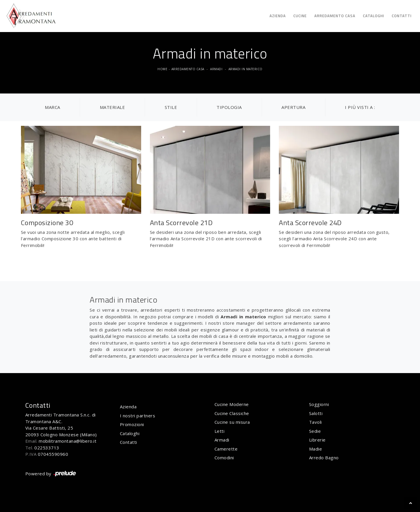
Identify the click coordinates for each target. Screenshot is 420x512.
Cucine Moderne (232, 404)
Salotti (316, 413)
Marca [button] (53, 107)
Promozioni (132, 424)
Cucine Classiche (232, 413)
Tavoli (316, 422)
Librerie (317, 440)
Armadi (216, 69)
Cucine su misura (232, 422)
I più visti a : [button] (360, 107)
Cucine (300, 16)
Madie (316, 449)
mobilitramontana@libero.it (68, 441)
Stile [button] (171, 107)
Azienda (278, 16)
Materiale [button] (112, 107)
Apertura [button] (293, 107)
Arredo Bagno (324, 458)
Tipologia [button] (229, 107)
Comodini (224, 458)
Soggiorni (319, 404)
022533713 (47, 448)
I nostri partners (138, 416)
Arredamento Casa (335, 16)
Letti (220, 431)
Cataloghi (374, 16)
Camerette (226, 449)
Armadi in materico (246, 69)
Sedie (315, 431)
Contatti (402, 16)
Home (162, 69)
